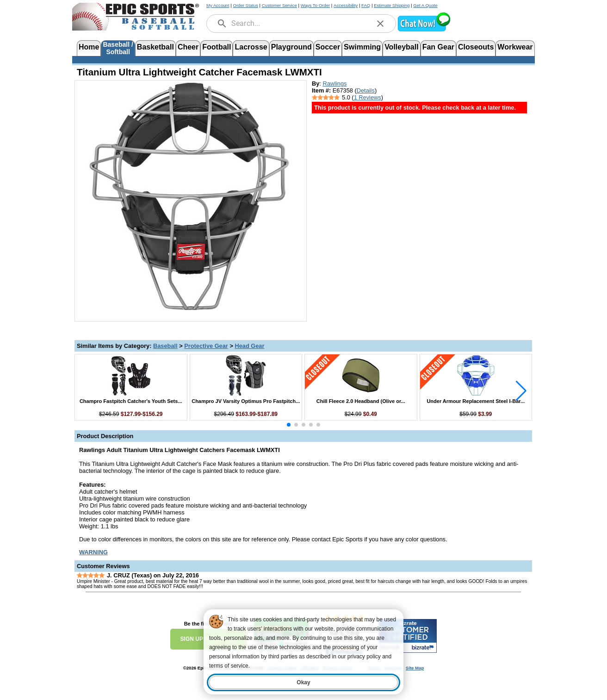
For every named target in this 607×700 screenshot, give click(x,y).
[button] (424, 30)
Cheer (188, 47)
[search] (222, 24)
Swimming (362, 47)
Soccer (328, 47)
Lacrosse (251, 47)
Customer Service (279, 5)
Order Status (245, 5)
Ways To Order (315, 5)
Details (366, 90)
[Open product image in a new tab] (191, 196)
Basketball (155, 47)
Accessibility (346, 5)
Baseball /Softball (118, 47)
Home (89, 47)
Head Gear (249, 346)
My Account (218, 5)
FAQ (366, 5)
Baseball (165, 346)
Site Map (415, 668)
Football (217, 47)
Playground (291, 47)
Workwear (515, 47)
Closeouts (476, 47)
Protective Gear (206, 346)
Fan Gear (438, 47)
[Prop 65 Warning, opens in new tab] (93, 552)
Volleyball (402, 47)
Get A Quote (425, 5)
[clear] (380, 24)
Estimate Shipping (392, 5)
